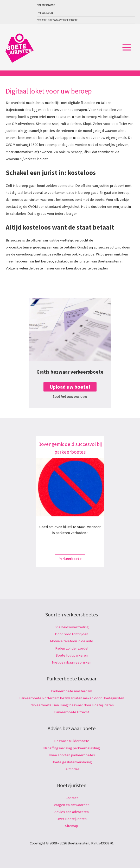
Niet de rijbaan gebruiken (72, 662)
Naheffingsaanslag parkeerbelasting (72, 748)
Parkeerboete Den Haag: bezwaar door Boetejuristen (72, 705)
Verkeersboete (46, 5)
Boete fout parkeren (72, 655)
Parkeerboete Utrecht (72, 712)
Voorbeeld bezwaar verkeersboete (58, 20)
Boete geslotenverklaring (72, 762)
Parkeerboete (45, 13)
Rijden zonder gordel (72, 648)
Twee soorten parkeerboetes (72, 755)
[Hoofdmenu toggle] (127, 47)
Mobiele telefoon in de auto (72, 641)
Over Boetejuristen (72, 819)
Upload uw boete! (70, 387)
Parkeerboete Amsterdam (72, 691)
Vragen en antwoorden (72, 805)
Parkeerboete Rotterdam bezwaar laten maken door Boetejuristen (72, 698)
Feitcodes (72, 769)
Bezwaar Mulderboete (72, 741)
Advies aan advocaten (72, 812)
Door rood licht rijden (72, 634)
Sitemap (72, 826)
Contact (72, 798)
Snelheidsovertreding (72, 627)
